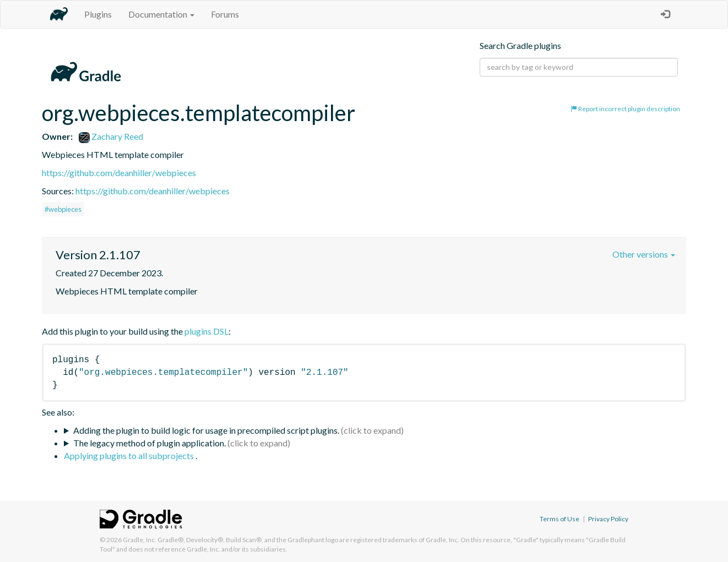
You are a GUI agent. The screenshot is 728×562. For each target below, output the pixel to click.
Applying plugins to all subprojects (130, 455)
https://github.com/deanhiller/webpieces (119, 173)
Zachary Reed (111, 136)
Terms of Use (559, 519)
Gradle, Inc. (140, 540)
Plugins (98, 14)
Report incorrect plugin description (625, 109)
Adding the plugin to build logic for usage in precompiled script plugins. (206, 430)
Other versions (644, 254)
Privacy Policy (608, 519)
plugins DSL (207, 331)
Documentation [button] (161, 14)
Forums (225, 14)
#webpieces (63, 209)
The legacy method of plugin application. (150, 443)
